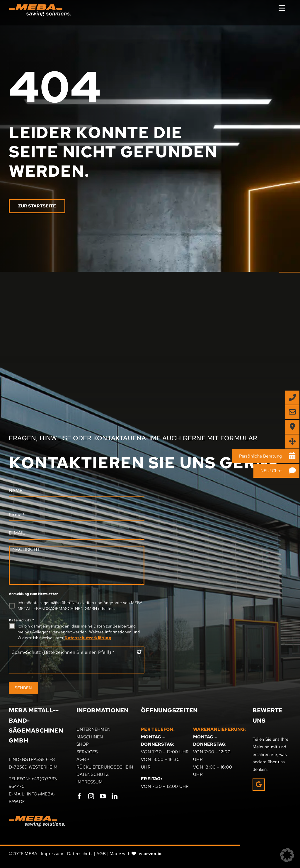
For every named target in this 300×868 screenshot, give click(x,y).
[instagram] (91, 796)
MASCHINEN (90, 737)
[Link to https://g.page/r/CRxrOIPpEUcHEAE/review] (259, 785)
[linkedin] (115, 796)
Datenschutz (21, 620)
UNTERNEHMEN (93, 729)
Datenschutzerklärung (88, 638)
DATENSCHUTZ (93, 774)
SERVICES (87, 752)
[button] (287, 855)
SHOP (83, 744)
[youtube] (103, 796)
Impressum (52, 854)
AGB (101, 854)
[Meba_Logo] (37, 818)
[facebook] (79, 796)
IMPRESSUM (90, 782)
